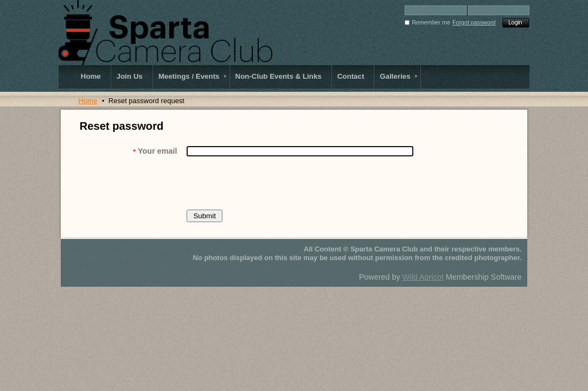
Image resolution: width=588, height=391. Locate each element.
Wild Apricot (423, 277)
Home (88, 101)
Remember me (431, 22)
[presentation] (269, 183)
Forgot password (474, 22)
